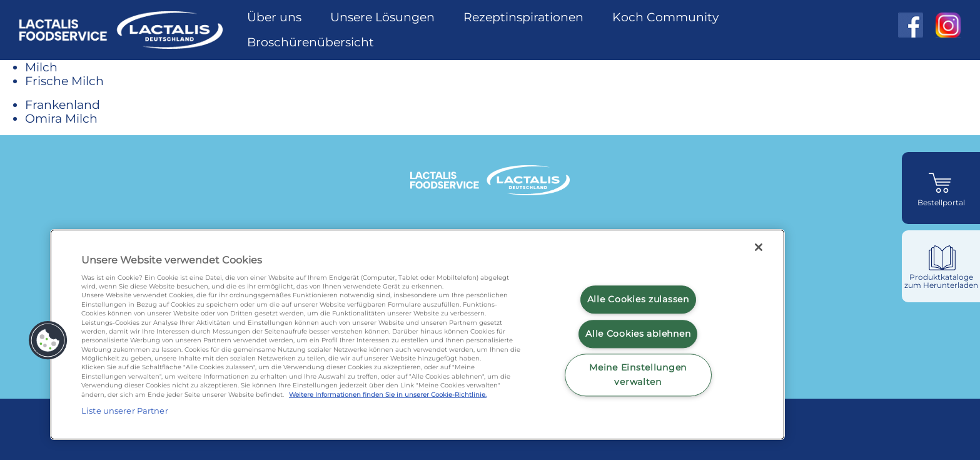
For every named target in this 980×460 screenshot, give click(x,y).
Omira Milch (61, 118)
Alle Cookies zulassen (638, 299)
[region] (417, 335)
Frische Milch (64, 81)
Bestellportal (941, 203)
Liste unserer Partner (125, 411)
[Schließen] (759, 247)
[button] (48, 340)
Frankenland (63, 105)
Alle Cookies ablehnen (638, 334)
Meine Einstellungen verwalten (638, 375)
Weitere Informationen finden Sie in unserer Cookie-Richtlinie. (388, 395)
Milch (41, 67)
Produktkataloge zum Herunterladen (941, 281)
